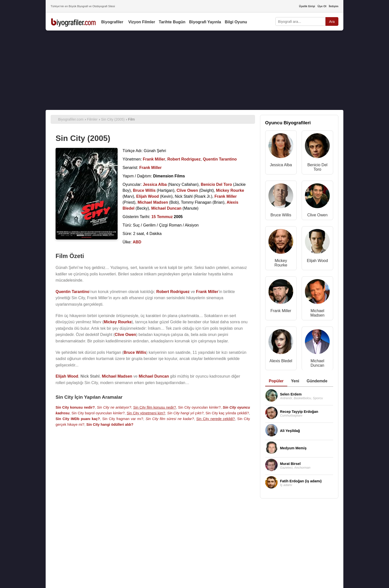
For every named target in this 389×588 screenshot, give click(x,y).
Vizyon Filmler (142, 22)
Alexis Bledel (281, 361)
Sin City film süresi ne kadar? (170, 419)
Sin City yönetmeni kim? (146, 413)
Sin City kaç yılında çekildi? (227, 413)
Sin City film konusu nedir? (155, 407)
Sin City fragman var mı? (123, 419)
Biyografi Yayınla (205, 22)
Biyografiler (112, 22)
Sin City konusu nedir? (75, 407)
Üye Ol (322, 6)
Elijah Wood (317, 261)
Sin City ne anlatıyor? (114, 407)
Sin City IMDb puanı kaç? (78, 419)
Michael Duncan (317, 363)
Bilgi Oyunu (236, 22)
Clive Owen (317, 215)
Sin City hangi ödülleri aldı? (110, 425)
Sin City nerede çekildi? (215, 419)
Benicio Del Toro (317, 167)
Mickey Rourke (281, 263)
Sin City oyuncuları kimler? (199, 407)
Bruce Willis (281, 215)
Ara (332, 22)
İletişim (334, 6)
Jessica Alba (281, 165)
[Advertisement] (194, 70)
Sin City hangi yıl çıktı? (185, 413)
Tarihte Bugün (172, 22)
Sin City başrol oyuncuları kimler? (98, 413)
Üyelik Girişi (307, 6)
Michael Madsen (317, 313)
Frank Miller (281, 311)
